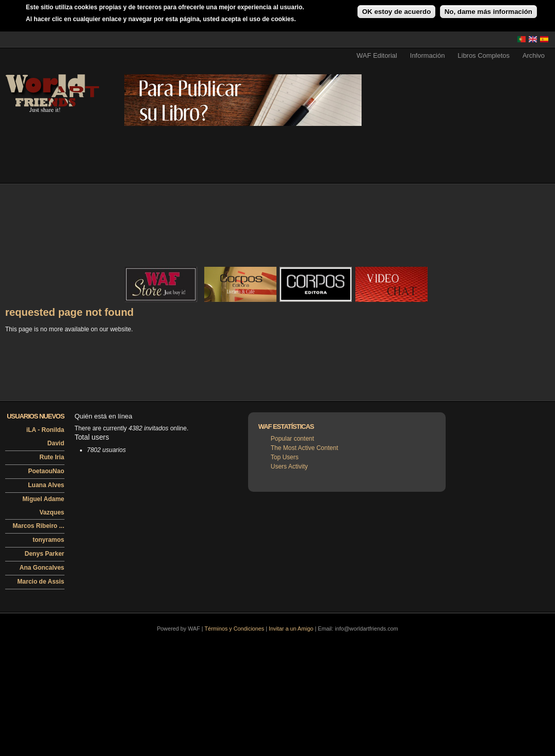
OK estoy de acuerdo (396, 12)
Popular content (292, 439)
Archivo (534, 55)
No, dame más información (488, 12)
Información (428, 55)
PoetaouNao (46, 471)
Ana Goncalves (42, 568)
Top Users (285, 457)
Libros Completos (484, 55)
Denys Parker (45, 554)
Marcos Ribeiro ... (38, 526)
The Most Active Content (305, 448)
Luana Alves (46, 485)
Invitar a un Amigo (291, 629)
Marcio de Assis (41, 582)
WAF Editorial (377, 55)
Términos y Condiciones (234, 629)
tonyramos (48, 540)
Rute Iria (52, 457)
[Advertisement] (58, 249)
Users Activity (289, 467)
